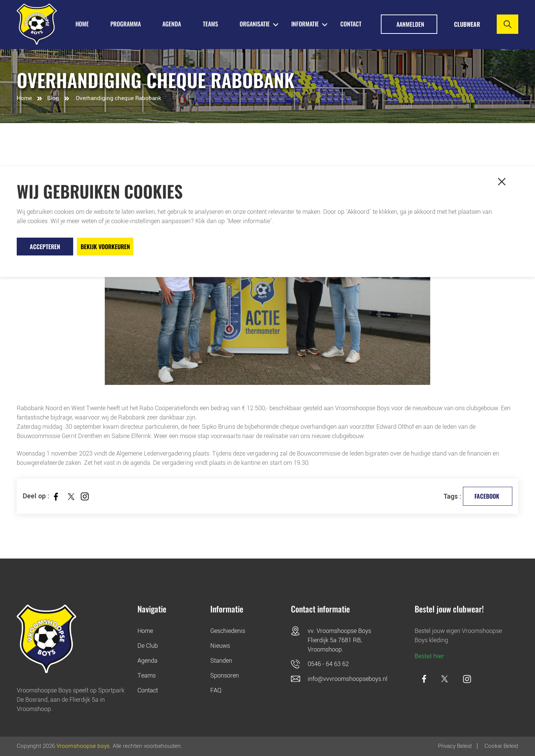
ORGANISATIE (255, 24)
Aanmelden (410, 24)
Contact (351, 24)
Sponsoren (225, 675)
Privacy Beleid (455, 746)
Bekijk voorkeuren (105, 247)
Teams (147, 675)
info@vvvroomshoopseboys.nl (348, 679)
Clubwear (467, 24)
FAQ (216, 690)
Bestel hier (429, 656)
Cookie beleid (501, 746)
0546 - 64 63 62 (328, 664)
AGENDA (172, 24)
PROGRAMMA (126, 24)
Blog (53, 98)
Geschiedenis (228, 631)
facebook (487, 496)
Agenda (147, 661)
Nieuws (220, 646)
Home (24, 98)
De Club (148, 646)
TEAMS (210, 24)
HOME (82, 24)
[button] (502, 181)
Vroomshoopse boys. (84, 746)
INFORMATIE (305, 24)
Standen (221, 661)
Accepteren (45, 247)
